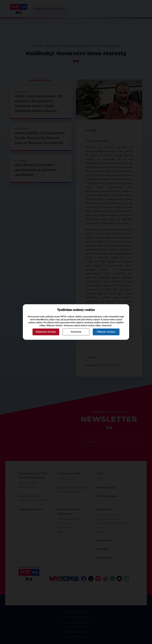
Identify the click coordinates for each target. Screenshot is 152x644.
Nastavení (76, 332)
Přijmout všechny (106, 332)
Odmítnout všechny (46, 332)
